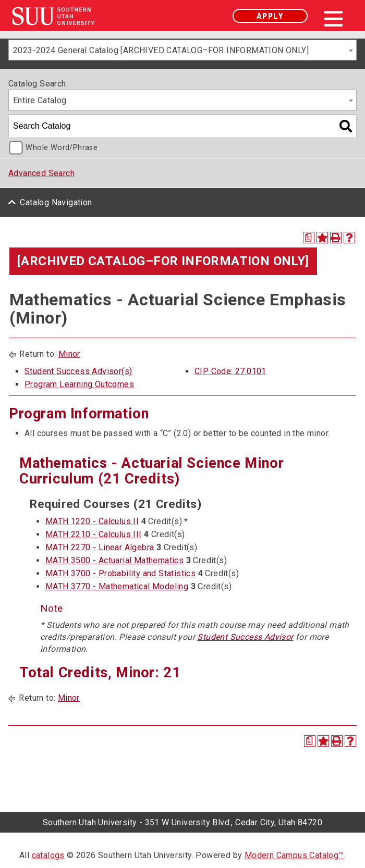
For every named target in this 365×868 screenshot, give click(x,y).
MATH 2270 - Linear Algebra (100, 547)
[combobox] (182, 50)
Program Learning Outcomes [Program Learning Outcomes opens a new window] (79, 384)
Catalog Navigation (56, 202)
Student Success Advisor (245, 637)
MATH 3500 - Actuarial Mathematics (114, 560)
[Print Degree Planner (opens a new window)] (309, 238)
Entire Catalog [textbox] (40, 100)
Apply (270, 16)
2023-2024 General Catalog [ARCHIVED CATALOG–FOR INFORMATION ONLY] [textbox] (161, 50)
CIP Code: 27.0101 (230, 371)
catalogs (48, 855)
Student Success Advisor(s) (78, 371)
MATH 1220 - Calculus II (92, 521)
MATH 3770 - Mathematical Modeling (117, 586)
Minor (69, 354)
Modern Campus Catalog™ (294, 855)
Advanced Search (41, 173)
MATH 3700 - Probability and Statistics (120, 573)
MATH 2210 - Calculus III (94, 534)
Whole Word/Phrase (62, 148)
